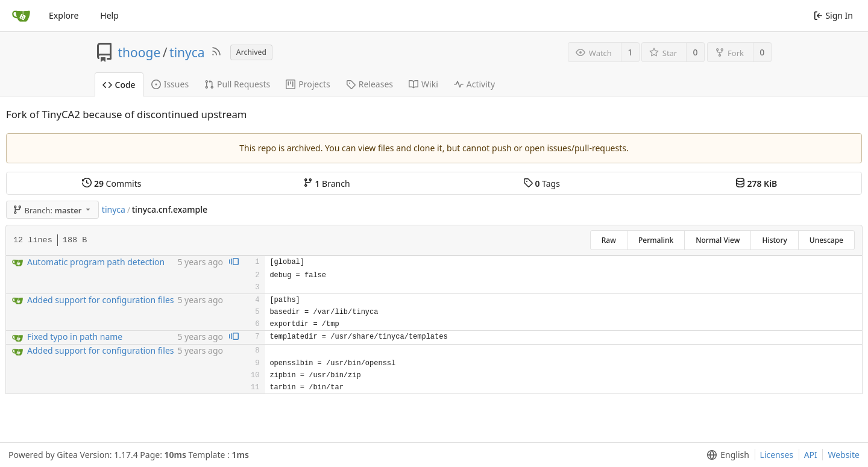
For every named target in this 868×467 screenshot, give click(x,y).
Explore (64, 15)
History (774, 240)
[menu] (725, 455)
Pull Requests (237, 84)
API (811, 455)
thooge (140, 52)
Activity (474, 84)
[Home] (21, 16)
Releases (370, 84)
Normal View (718, 240)
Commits (112, 183)
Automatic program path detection (96, 262)
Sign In (833, 15)
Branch (327, 183)
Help (109, 15)
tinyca (187, 52)
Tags (542, 183)
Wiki (423, 84)
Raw (609, 240)
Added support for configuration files (101, 300)
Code (119, 85)
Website (844, 455)
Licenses (777, 455)
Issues (170, 84)
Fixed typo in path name (75, 337)
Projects (308, 84)
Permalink (656, 240)
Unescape (826, 240)
